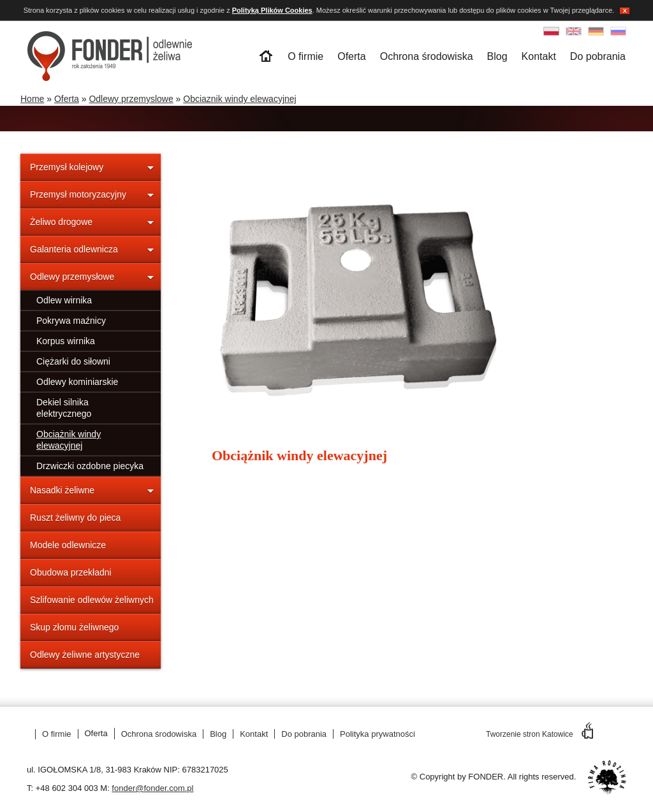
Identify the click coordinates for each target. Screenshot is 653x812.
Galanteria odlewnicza (74, 249)
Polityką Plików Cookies (272, 10)
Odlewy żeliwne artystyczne (85, 655)
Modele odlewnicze (68, 545)
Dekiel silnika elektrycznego (64, 408)
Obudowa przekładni (71, 572)
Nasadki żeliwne (62, 490)
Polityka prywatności (378, 734)
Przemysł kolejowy (67, 167)
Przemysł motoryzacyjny (78, 194)
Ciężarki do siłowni (73, 361)
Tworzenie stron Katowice (539, 734)
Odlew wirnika (64, 300)
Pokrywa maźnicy (71, 321)
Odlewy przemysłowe (72, 277)
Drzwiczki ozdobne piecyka (90, 466)
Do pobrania (598, 56)
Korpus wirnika (66, 341)
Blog (497, 56)
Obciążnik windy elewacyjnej (69, 440)
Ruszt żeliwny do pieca (75, 518)
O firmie (305, 56)
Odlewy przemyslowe (131, 99)
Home (32, 99)
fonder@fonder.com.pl (152, 788)
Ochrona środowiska (427, 56)
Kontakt (539, 56)
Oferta (351, 56)
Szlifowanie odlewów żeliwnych (92, 600)
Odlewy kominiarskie (77, 382)
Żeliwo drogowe (61, 222)
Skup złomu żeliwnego (74, 627)
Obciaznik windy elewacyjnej (239, 99)
